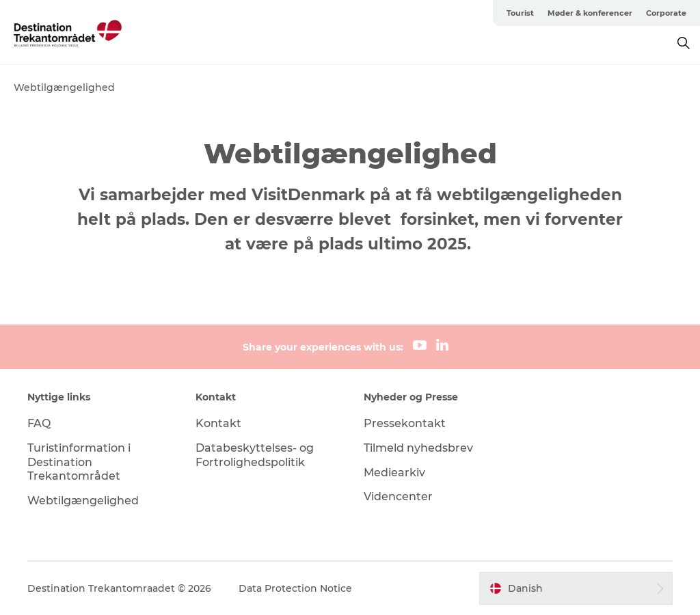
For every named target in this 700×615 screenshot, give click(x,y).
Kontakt (218, 423)
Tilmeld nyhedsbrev (418, 448)
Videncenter (398, 496)
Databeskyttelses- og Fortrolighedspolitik (255, 455)
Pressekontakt (405, 423)
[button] (576, 588)
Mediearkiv (394, 473)
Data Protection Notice (295, 588)
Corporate (666, 13)
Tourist (520, 13)
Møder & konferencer (590, 13)
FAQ (39, 423)
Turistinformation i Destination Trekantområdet (79, 462)
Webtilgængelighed (83, 501)
